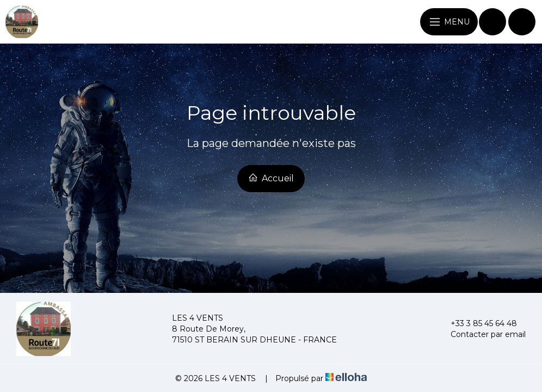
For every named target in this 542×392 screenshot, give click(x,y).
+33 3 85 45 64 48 (478, 323)
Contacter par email (482, 334)
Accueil (271, 178)
